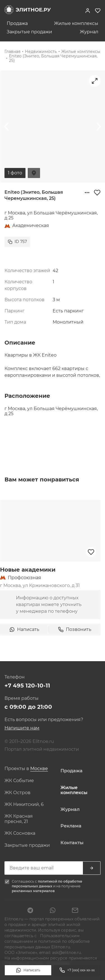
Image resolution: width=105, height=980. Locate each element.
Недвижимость (41, 52)
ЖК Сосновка (20, 833)
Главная (12, 52)
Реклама (71, 826)
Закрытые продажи (29, 32)
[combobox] (39, 769)
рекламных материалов (33, 891)
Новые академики (28, 570)
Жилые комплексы (76, 24)
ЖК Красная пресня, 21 (19, 819)
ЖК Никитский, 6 (24, 804)
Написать (28, 970)
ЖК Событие (19, 781)
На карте (34, 173)
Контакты (72, 843)
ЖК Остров (17, 793)
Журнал (89, 32)
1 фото (15, 173)
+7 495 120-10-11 (27, 686)
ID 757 (17, 242)
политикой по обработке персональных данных (47, 884)
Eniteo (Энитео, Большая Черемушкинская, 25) (53, 58)
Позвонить (75, 630)
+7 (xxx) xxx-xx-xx (77, 970)
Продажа (17, 24)
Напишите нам (22, 728)
